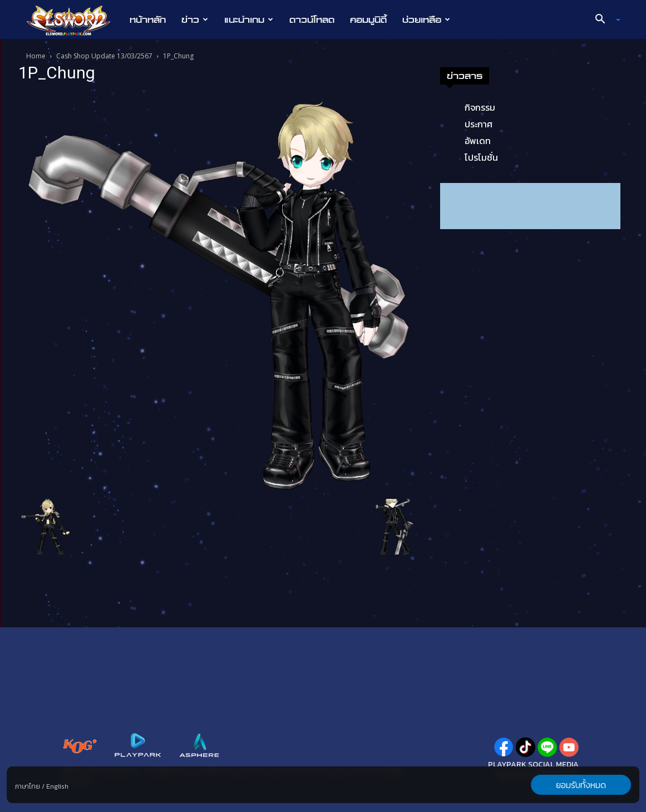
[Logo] (74, 20)
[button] (603, 20)
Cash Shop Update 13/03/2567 (104, 56)
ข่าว (195, 19)
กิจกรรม (480, 107)
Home (36, 56)
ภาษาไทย (28, 786)
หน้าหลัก (148, 19)
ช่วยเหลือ (426, 19)
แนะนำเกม (249, 19)
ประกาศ (479, 124)
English (57, 786)
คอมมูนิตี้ (368, 19)
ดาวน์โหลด (312, 19)
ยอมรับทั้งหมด (581, 785)
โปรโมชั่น (481, 157)
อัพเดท (478, 141)
